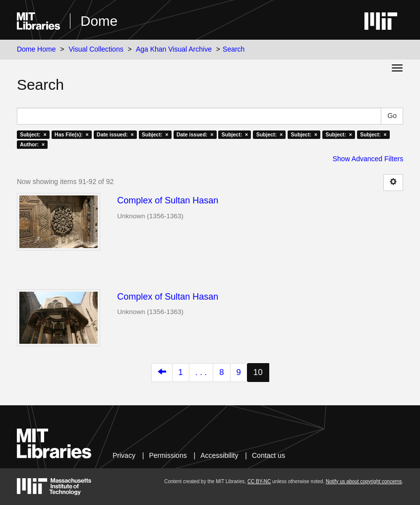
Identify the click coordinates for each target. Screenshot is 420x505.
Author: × (32, 144)
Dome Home (36, 49)
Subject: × (33, 134)
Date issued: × (115, 134)
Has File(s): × (72, 134)
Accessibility (219, 455)
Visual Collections (96, 49)
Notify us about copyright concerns (364, 481)
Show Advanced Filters (368, 159)
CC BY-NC (259, 481)
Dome (99, 21)
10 (258, 372)
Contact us (269, 455)
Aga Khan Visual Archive (174, 49)
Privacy (124, 455)
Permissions (168, 455)
